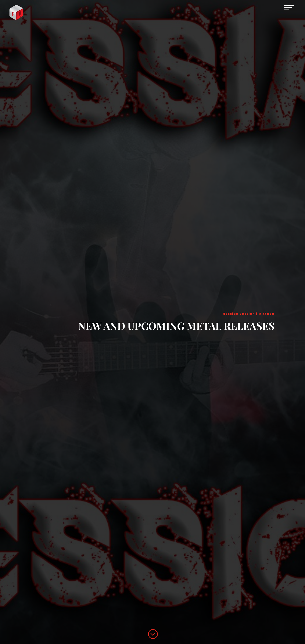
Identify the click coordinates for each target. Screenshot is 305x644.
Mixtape (266, 314)
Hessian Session (239, 314)
